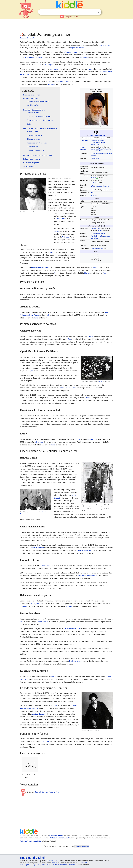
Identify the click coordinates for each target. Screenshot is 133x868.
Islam (93, 196)
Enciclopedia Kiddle (57, 836)
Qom (56, 273)
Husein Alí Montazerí (98, 233)
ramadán (69, 606)
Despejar (94, 12)
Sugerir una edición (82, 846)
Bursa (91, 439)
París (36, 318)
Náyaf (37, 442)
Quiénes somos (45, 865)
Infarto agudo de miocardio (100, 186)
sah (101, 72)
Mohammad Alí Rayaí (98, 142)
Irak (48, 315)
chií (96, 196)
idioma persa (50, 65)
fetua (52, 676)
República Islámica (77, 48)
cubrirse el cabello (39, 714)
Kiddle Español (25, 865)
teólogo (100, 231)
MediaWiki (84, 863)
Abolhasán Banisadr (98, 140)
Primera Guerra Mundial (40, 268)
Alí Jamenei (84, 57)
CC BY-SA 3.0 (53, 861)
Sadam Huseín (42, 622)
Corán (39, 65)
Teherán (94, 182)
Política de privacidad (60, 865)
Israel (74, 388)
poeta (99, 229)
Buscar (99, 12)
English (76, 17)
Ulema (91, 336)
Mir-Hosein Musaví (97, 151)
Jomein (93, 178)
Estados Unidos (64, 388)
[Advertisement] (66, 25)
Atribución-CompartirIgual (59, 838)
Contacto (72, 865)
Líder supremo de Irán (72, 52)
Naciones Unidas (76, 661)
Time (50, 82)
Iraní (92, 193)
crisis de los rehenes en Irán (88, 576)
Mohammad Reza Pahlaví (100, 154)
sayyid (56, 231)
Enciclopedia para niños (28, 38)
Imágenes (69, 17)
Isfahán (96, 268)
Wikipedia (54, 863)
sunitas (39, 604)
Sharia (87, 273)
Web (62, 17)
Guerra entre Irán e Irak (33, 57)
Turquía (77, 439)
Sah (69, 339)
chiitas (32, 604)
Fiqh (104, 273)
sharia (91, 69)
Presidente (84, 141)
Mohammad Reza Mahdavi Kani (102, 149)
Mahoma (65, 237)
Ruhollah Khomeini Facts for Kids (47, 792)
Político (93, 229)
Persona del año (62, 82)
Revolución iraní (104, 45)
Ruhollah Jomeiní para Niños (31, 841)
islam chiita (54, 69)
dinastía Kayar (61, 219)
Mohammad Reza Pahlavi (30, 315)
